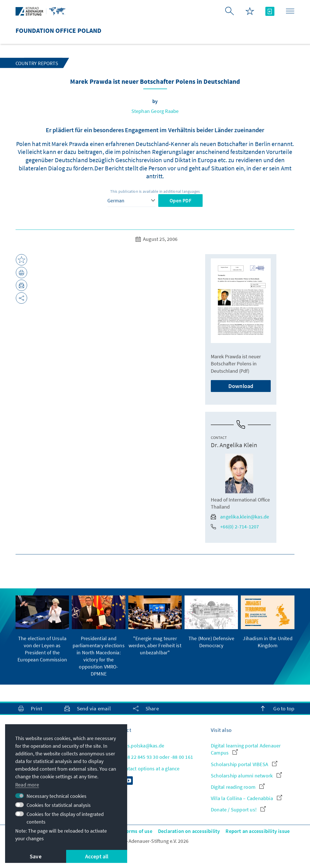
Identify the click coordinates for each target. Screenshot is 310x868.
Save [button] (36, 856)
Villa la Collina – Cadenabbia (246, 798)
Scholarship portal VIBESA (244, 764)
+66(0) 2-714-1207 (235, 527)
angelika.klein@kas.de (240, 517)
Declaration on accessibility (189, 831)
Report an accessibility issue (258, 831)
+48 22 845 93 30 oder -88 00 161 (153, 757)
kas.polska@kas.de (139, 746)
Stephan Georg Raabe (155, 111)
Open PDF (180, 201)
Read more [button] (27, 785)
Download (241, 386)
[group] (42, 629)
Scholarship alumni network (246, 776)
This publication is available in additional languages (155, 191)
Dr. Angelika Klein (234, 445)
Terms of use (138, 831)
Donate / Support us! (238, 810)
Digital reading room (238, 787)
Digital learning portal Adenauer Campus (246, 749)
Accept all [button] (97, 856)
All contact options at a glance (146, 769)
